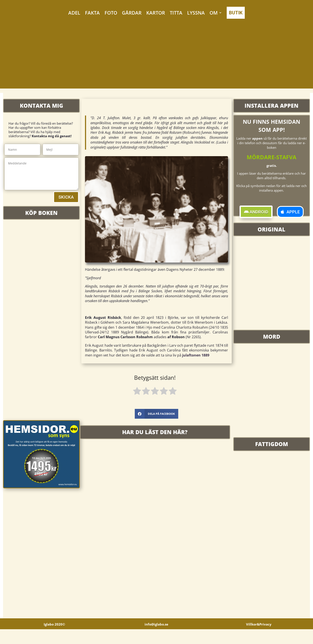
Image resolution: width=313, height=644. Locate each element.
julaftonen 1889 (196, 355)
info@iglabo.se (156, 639)
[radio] (137, 392)
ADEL (74, 13)
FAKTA (92, 13)
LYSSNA (196, 13)
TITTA (176, 13)
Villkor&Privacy (259, 639)
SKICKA (66, 197)
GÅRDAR (132, 13)
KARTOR (156, 13)
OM (214, 13)
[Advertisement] (156, 58)
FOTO (111, 13)
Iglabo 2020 (54, 639)
